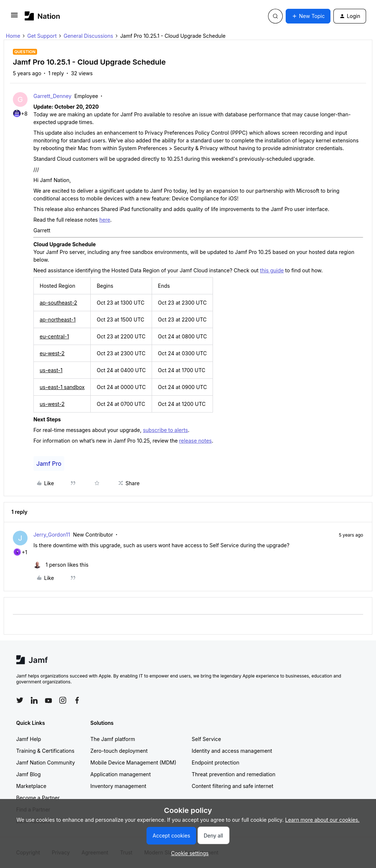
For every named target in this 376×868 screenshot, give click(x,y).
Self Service (206, 739)
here (105, 220)
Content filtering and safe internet (232, 786)
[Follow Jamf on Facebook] (77, 700)
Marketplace (31, 786)
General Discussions (88, 36)
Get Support (42, 36)
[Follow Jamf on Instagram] (63, 700)
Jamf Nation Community (46, 762)
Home (13, 36)
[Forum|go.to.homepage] (42, 16)
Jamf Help (29, 739)
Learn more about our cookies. (323, 820)
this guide (272, 270)
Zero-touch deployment (119, 751)
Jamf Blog (28, 774)
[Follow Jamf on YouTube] (48, 700)
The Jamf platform (113, 739)
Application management (120, 774)
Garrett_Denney (53, 96)
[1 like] (61, 565)
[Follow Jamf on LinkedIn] (34, 700)
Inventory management (118, 786)
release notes (196, 441)
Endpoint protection (216, 762)
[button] (14, 17)
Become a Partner (38, 798)
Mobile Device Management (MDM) (133, 762)
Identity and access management (232, 751)
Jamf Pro (49, 464)
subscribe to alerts (165, 430)
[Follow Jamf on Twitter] (20, 700)
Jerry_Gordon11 (52, 535)
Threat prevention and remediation (234, 774)
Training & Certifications (45, 751)
